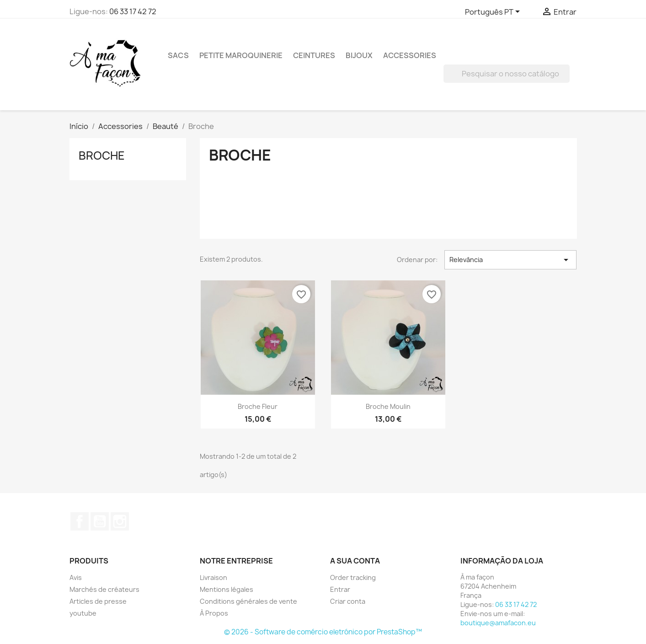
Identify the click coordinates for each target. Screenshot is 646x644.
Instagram (120, 521)
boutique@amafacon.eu (498, 623)
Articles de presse (98, 601)
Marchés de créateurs (104, 589)
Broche (102, 156)
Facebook (80, 521)
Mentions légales (227, 589)
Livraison (214, 577)
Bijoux (359, 55)
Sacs (178, 55)
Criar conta (348, 601)
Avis (76, 577)
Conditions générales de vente (248, 601)
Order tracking (353, 577)
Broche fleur (258, 406)
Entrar (340, 589)
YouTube (100, 521)
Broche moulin (388, 406)
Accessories (410, 55)
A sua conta (355, 561)
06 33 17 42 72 (133, 11)
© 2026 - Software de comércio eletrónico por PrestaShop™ (323, 632)
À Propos (214, 613)
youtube (83, 613)
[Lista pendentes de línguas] (494, 12)
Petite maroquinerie (241, 55)
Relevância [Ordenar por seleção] (510, 260)
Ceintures (314, 55)
